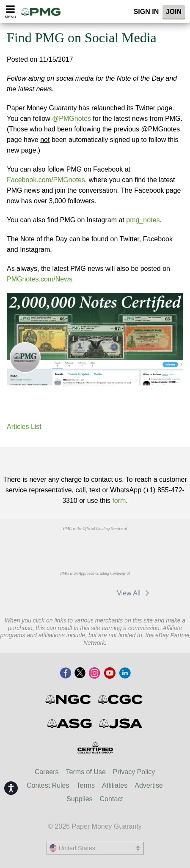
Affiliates (115, 785)
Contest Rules (48, 785)
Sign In (146, 12)
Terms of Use (86, 772)
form (119, 501)
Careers (47, 772)
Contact (112, 799)
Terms (86, 785)
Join (174, 12)
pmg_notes (143, 220)
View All (134, 593)
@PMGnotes (72, 119)
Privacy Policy (134, 772)
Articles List (24, 427)
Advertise (149, 785)
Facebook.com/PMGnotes (46, 180)
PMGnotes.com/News (40, 279)
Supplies (79, 799)
